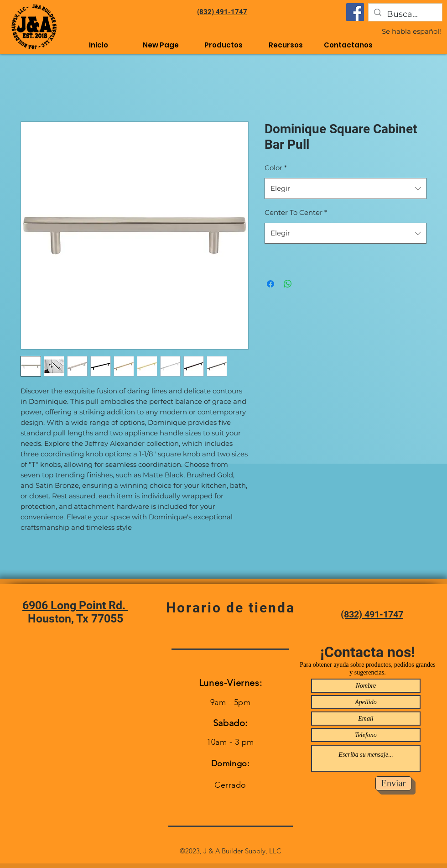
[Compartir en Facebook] (270, 284)
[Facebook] (355, 12)
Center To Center (296, 212)
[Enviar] (393, 783)
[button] (286, 45)
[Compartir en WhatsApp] (288, 284)
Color (276, 168)
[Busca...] (405, 15)
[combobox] (346, 188)
